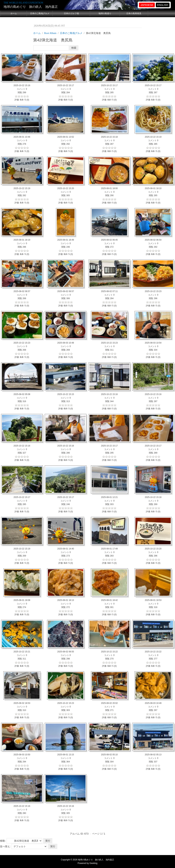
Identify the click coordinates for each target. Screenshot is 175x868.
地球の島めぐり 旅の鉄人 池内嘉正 (31, 7)
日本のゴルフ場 (71, 13)
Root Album (50, 33)
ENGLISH (163, 5)
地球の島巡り (105, 13)
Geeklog (93, 863)
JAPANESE (147, 5)
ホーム (14, 13)
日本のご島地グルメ (40, 13)
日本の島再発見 (134, 13)
